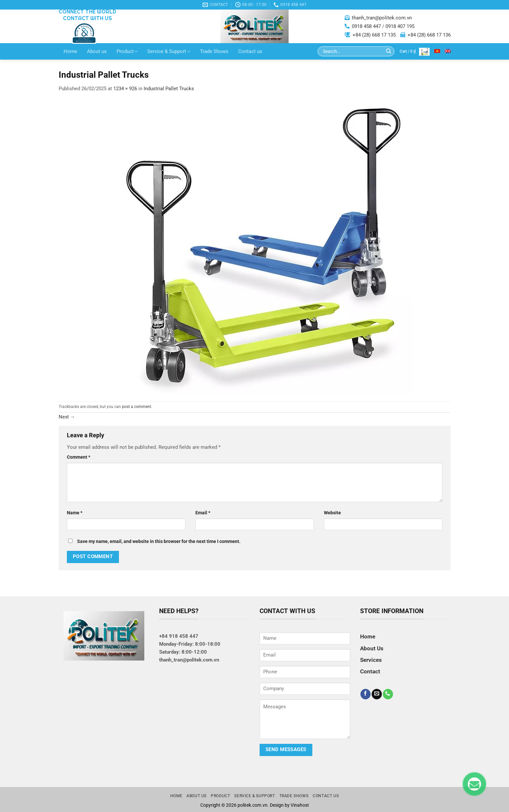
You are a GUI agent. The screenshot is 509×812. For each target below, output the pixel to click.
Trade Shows (214, 51)
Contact (370, 671)
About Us (372, 648)
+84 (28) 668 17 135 (374, 35)
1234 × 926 (125, 89)
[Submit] (389, 52)
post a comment (137, 407)
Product (127, 51)
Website (332, 513)
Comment (79, 457)
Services (371, 660)
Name (75, 513)
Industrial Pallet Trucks (169, 89)
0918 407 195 (400, 26)
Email (203, 513)
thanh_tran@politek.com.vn (382, 18)
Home (70, 51)
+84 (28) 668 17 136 (429, 35)
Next (67, 417)
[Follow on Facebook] (366, 694)
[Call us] (388, 694)
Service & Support (169, 51)
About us (97, 51)
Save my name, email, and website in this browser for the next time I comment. (159, 541)
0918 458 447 (366, 26)
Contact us (250, 51)
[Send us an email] (377, 694)
